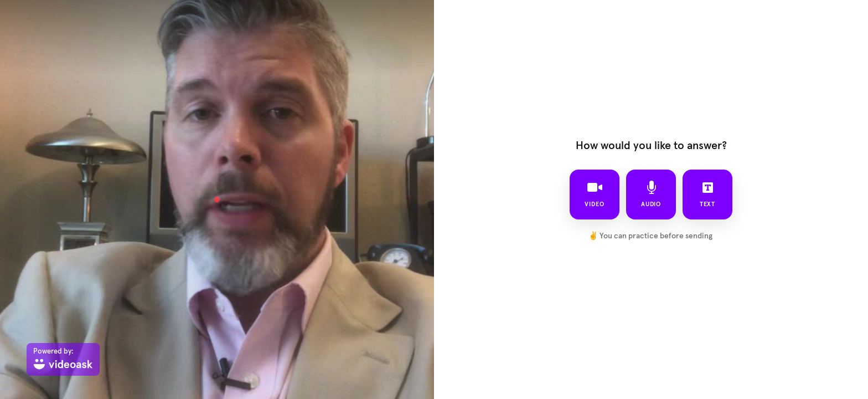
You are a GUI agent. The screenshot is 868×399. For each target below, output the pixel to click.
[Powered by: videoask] (63, 359)
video (595, 194)
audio (651, 194)
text (708, 194)
